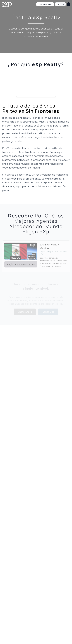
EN (63, 4)
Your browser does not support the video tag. (36, 87)
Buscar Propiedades (45, 4)
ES (58, 4)
